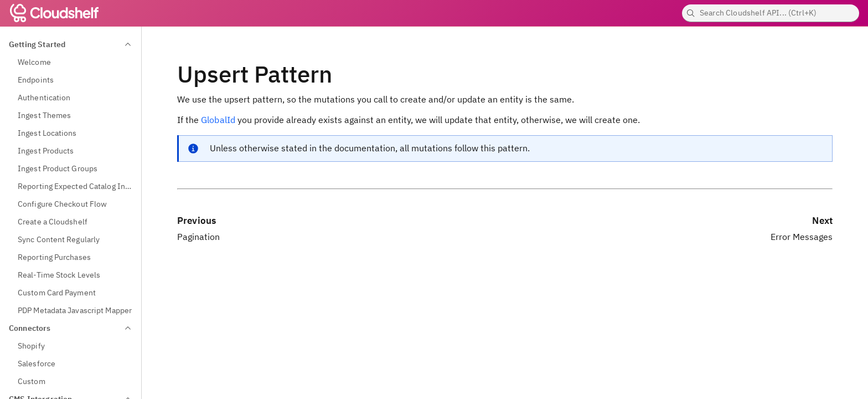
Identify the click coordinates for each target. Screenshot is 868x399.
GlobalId (218, 120)
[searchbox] (771, 13)
